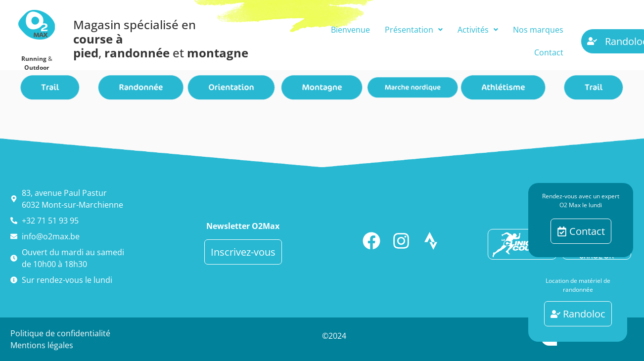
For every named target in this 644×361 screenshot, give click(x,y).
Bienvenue (350, 30)
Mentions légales (42, 345)
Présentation (414, 30)
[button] (414, 30)
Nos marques (538, 30)
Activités (478, 30)
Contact (549, 52)
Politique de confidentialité (60, 333)
